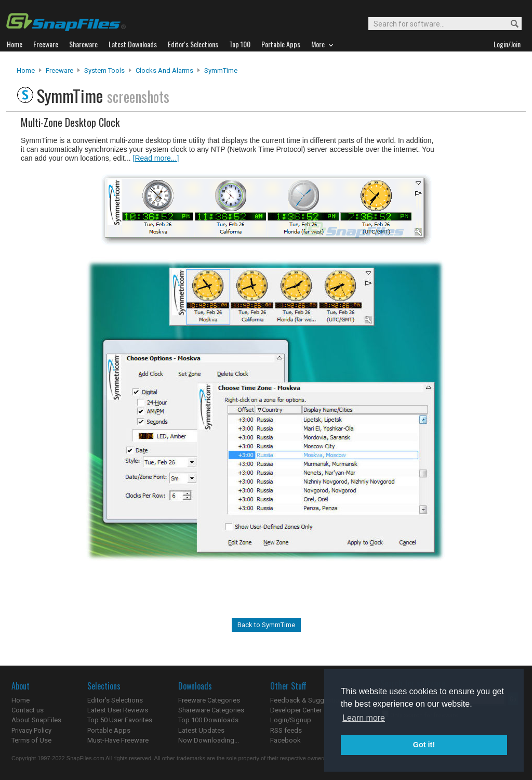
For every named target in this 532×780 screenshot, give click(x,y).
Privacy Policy (31, 730)
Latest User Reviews (118, 710)
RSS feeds (286, 730)
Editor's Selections (115, 700)
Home (26, 70)
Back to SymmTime (266, 625)
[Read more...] (156, 158)
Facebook (285, 740)
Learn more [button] (364, 718)
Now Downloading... (209, 740)
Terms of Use (31, 740)
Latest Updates (201, 730)
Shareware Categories (211, 710)
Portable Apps (109, 730)
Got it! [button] (424, 745)
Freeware (59, 70)
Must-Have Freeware (118, 740)
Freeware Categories (209, 700)
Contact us (28, 710)
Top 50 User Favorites (120, 720)
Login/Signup (291, 720)
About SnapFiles (36, 720)
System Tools (104, 70)
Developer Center (296, 710)
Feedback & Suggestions (308, 700)
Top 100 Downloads (208, 720)
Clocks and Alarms (164, 70)
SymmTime (221, 70)
